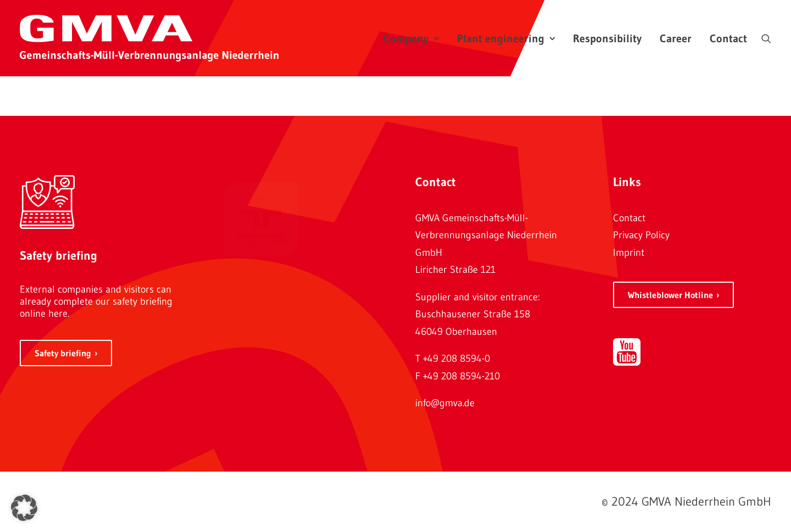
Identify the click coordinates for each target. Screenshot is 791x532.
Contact (728, 38)
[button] (766, 38)
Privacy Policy (641, 235)
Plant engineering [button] (506, 38)
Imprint (629, 253)
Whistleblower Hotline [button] (670, 295)
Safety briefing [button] (63, 353)
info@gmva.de (445, 403)
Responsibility (607, 38)
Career (676, 38)
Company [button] (411, 38)
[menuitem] (411, 38)
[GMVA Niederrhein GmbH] (149, 38)
